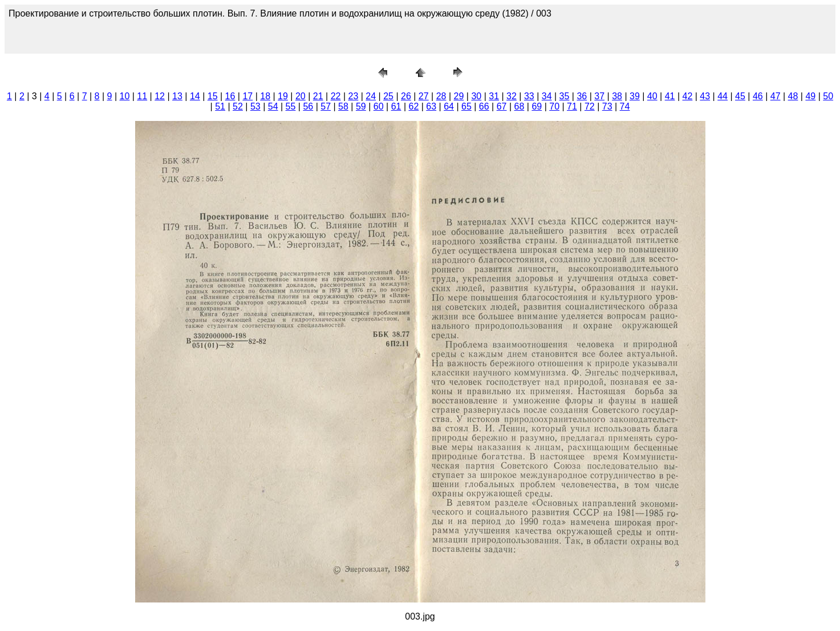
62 (413, 106)
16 (230, 96)
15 (213, 96)
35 (565, 96)
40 (652, 96)
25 (388, 96)
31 (494, 96)
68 (520, 106)
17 (247, 96)
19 (283, 96)
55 (291, 106)
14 (195, 96)
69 (537, 106)
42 (688, 96)
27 (424, 96)
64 (449, 106)
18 (265, 96)
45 (740, 96)
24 (371, 96)
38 (617, 96)
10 (125, 96)
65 (466, 106)
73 (607, 106)
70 (554, 106)
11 (142, 96)
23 (353, 96)
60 (379, 106)
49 (810, 96)
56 (308, 106)
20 (301, 96)
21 (318, 96)
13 (177, 96)
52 (238, 106)
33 (529, 96)
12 (160, 96)
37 (599, 96)
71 (572, 106)
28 (441, 96)
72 (590, 106)
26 (406, 96)
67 (502, 106)
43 (705, 96)
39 (635, 96)
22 (336, 96)
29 (459, 96)
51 (220, 106)
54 (273, 106)
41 (670, 96)
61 (396, 106)
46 (758, 96)
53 (255, 106)
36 (582, 96)
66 (484, 106)
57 (326, 106)
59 (361, 106)
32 (512, 96)
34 (547, 96)
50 (828, 96)
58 (343, 106)
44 (723, 96)
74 (625, 106)
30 (476, 96)
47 (776, 96)
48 (793, 96)
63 (431, 106)
